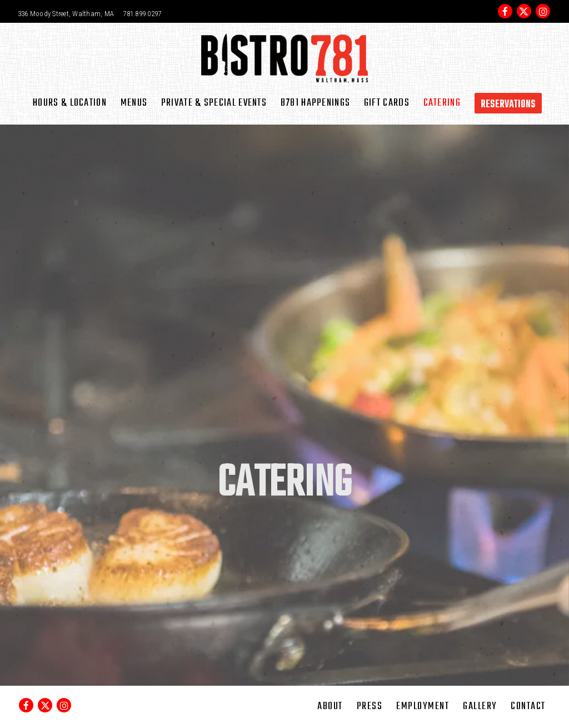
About (330, 706)
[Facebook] (505, 11)
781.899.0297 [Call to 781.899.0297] (142, 14)
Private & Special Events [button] (214, 103)
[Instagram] (543, 11)
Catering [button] (442, 103)
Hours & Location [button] (70, 103)
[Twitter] (524, 11)
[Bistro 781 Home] (284, 57)
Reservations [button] (508, 105)
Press (370, 706)
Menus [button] (134, 103)
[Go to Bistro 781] (66, 14)
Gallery (480, 706)
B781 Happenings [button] (316, 103)
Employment (423, 706)
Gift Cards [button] (387, 103)
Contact (528, 706)
